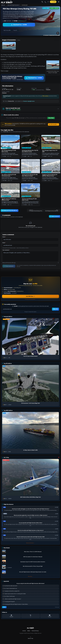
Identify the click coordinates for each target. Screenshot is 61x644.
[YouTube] (50, 616)
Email (4, 243)
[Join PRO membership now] (30, 296)
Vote (4, 607)
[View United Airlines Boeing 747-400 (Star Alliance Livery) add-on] (31, 171)
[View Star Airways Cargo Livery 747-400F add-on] (51, 146)
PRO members (45, 96)
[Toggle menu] (59, 2)
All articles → (30, 576)
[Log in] (48, 2)
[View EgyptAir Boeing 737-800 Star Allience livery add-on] (10, 195)
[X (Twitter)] (31, 616)
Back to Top (30, 638)
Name (4, 237)
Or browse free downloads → (31, 299)
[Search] (42, 2)
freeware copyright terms (29, 101)
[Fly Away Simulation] (7, 2)
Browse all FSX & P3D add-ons (10, 210)
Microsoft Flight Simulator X (14, 5)
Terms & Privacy (35, 631)
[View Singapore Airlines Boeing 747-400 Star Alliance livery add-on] (51, 171)
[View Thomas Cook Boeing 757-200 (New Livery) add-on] (31, 195)
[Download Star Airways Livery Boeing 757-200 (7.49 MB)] (19, 25)
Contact (24, 631)
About (29, 631)
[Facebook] (11, 616)
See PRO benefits (53, 124)
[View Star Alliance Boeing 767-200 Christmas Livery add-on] (10, 171)
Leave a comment (55, 216)
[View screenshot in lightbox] (58, 33)
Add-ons (3, 5)
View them (51, 118)
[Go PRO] (53, 2)
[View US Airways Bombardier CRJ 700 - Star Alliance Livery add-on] (31, 146)
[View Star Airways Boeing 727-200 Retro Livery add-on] (10, 146)
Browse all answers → (30, 543)
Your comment (6, 250)
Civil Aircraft (25, 5)
